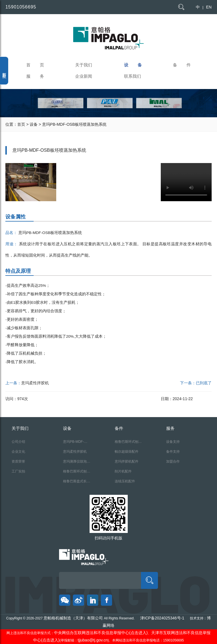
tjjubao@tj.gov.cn (93, 640)
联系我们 (133, 76)
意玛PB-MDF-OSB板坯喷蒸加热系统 (75, 443)
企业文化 (18, 452)
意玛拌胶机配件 (127, 461)
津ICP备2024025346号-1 (162, 618)
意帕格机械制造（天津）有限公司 (73, 618)
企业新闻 (84, 76)
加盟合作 (173, 461)
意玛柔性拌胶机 (35, 383)
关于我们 (84, 65)
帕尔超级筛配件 (127, 452)
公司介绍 (18, 442)
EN (209, 7)
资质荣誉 (18, 461)
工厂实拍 (18, 471)
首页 (21, 124)
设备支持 (173, 442)
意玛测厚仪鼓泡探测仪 (77, 463)
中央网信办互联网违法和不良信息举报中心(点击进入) (101, 633)
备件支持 (173, 452)
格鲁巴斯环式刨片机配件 (128, 443)
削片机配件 (123, 471)
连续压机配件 (125, 481)
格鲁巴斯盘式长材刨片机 (77, 483)
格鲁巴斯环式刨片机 (77, 473)
